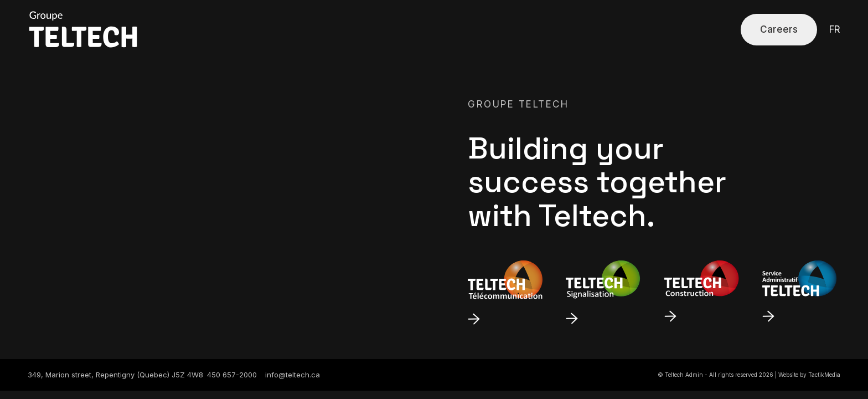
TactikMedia (824, 375)
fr (835, 29)
